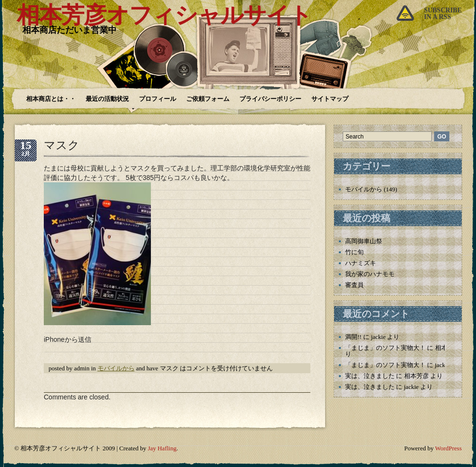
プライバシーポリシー (270, 99)
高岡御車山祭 (364, 241)
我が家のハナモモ (370, 274)
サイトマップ (330, 99)
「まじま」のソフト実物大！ (385, 348)
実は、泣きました (370, 376)
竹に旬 (354, 252)
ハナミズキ (361, 263)
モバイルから (116, 368)
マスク (62, 145)
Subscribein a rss (443, 14)
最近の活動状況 (107, 99)
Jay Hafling (162, 448)
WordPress (448, 448)
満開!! (353, 337)
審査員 (354, 285)
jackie (378, 337)
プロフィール (158, 99)
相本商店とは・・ (51, 99)
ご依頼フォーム (208, 99)
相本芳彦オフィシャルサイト (164, 15)
